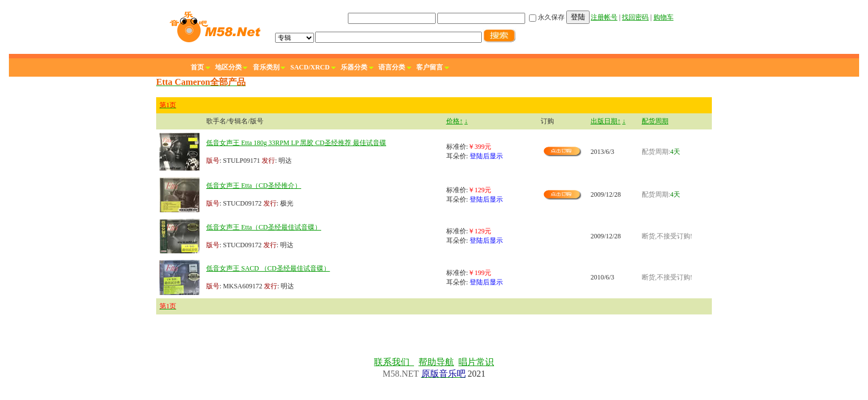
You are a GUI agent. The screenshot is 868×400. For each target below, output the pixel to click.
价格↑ (455, 121)
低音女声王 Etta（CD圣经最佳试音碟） (264, 227)
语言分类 (392, 67)
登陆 (578, 17)
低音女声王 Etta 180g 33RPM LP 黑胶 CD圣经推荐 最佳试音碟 (296, 143)
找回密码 (635, 17)
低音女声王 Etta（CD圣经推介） (254, 186)
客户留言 (430, 67)
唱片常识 (476, 362)
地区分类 (228, 67)
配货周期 (655, 121)
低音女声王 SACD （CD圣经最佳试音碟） (268, 268)
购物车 (664, 17)
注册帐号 (604, 17)
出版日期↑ (606, 121)
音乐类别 (266, 67)
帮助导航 (436, 362)
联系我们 (394, 362)
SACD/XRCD (310, 67)
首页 (197, 67)
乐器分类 (354, 67)
